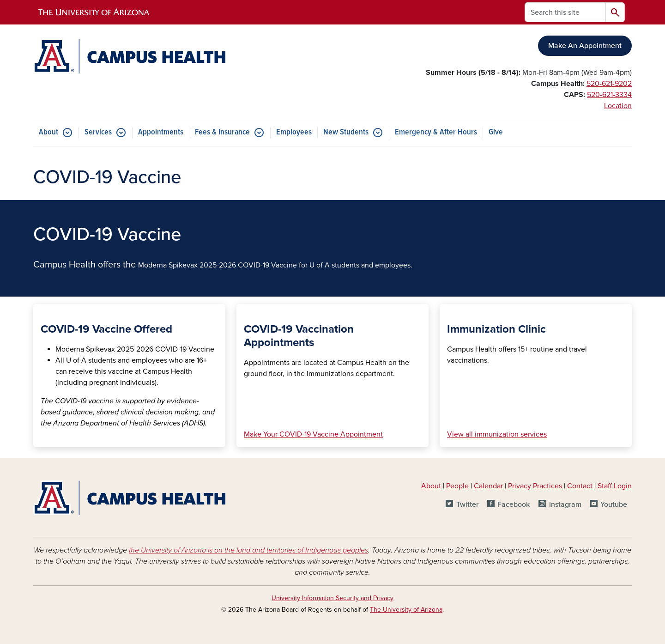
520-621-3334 (609, 95)
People (457, 486)
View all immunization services (497, 434)
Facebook (514, 504)
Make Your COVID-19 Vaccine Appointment (313, 434)
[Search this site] (565, 12)
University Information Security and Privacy (332, 598)
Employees (294, 132)
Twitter (467, 504)
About (48, 132)
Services (98, 132)
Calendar (489, 486)
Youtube (614, 504)
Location (618, 106)
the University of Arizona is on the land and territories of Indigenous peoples (248, 550)
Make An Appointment (585, 46)
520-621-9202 (609, 84)
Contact (580, 486)
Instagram (565, 504)
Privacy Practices (536, 486)
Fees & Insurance (222, 132)
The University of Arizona (406, 610)
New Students (346, 132)
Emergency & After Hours (436, 132)
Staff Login (615, 486)
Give (496, 132)
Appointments (161, 132)
